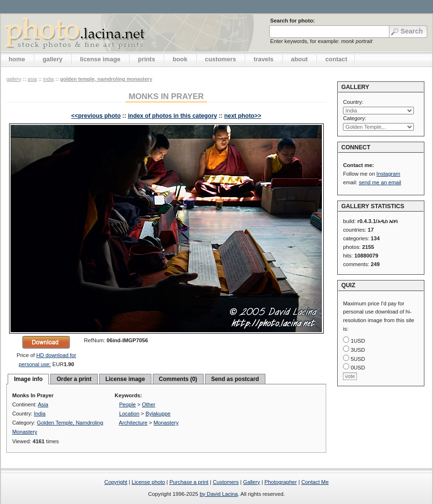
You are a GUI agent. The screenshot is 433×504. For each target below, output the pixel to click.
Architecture (133, 423)
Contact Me (315, 482)
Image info (28, 379)
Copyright (116, 482)
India (48, 79)
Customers (226, 482)
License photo (148, 482)
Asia (32, 79)
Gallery (251, 482)
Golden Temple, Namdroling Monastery (106, 79)
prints (147, 59)
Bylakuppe (158, 414)
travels (263, 59)
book (180, 59)
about (300, 59)
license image (100, 59)
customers (221, 59)
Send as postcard (235, 379)
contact (336, 59)
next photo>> (243, 116)
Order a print (74, 379)
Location (129, 414)
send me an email (380, 182)
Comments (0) (178, 379)
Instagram (388, 174)
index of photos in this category (172, 116)
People (128, 404)
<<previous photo (96, 116)
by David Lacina (219, 494)
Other (148, 404)
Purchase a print (189, 482)
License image (125, 379)
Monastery (166, 423)
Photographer (281, 482)
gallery (53, 59)
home (17, 59)
